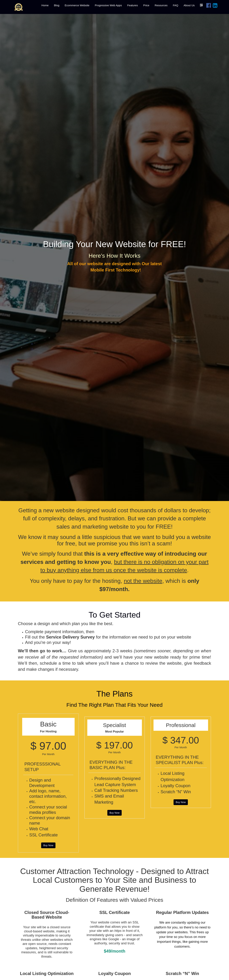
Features (132, 5)
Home (45, 5)
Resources (161, 5)
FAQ (176, 5)
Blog (57, 5)
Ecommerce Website (77, 5)
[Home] (19, 7)
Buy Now (48, 845)
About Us (189, 5)
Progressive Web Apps (108, 5)
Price (146, 5)
